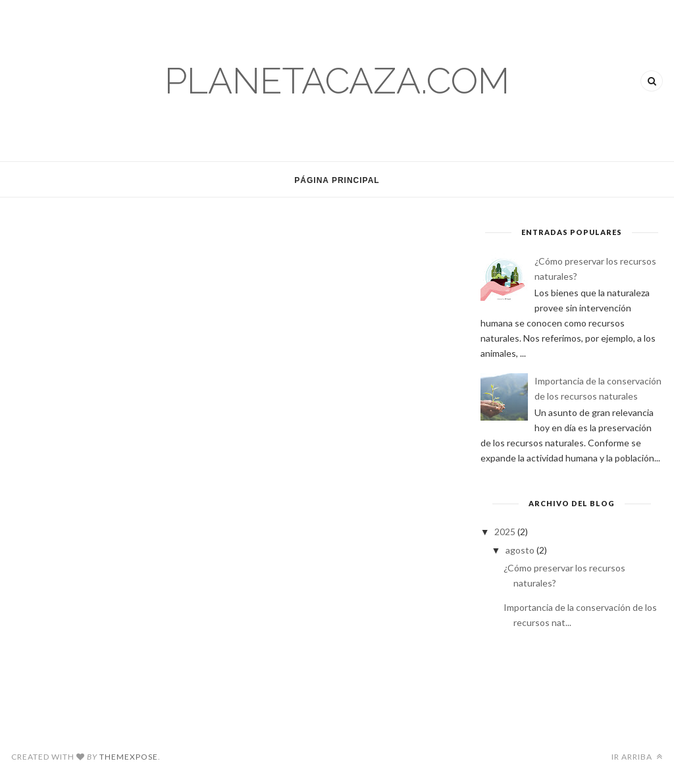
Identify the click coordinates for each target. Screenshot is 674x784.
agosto (521, 550)
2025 (506, 532)
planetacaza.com (337, 81)
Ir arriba (637, 757)
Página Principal (337, 180)
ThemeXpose (129, 757)
